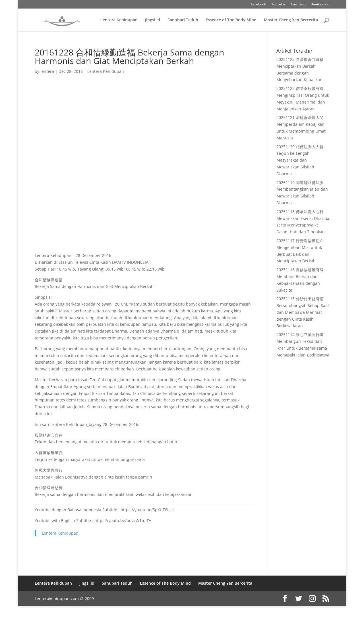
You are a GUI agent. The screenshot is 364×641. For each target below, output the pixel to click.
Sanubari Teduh (183, 20)
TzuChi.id (298, 5)
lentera (47, 71)
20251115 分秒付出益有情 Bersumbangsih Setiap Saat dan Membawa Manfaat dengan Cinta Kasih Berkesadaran (303, 312)
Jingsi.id (153, 20)
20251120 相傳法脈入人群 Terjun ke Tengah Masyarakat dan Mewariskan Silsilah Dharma (300, 160)
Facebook (258, 5)
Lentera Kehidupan (119, 20)
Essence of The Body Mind (231, 20)
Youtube (278, 5)
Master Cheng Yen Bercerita (291, 20)
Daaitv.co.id (320, 5)
